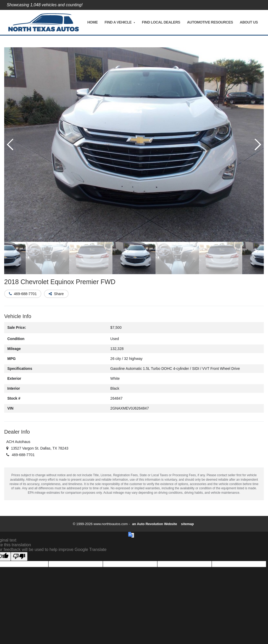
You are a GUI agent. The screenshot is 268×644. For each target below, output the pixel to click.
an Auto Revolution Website (155, 524)
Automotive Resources (210, 22)
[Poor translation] (19, 556)
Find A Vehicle (118, 22)
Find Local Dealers (161, 22)
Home (92, 22)
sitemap (188, 524)
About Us (249, 22)
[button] (258, 145)
